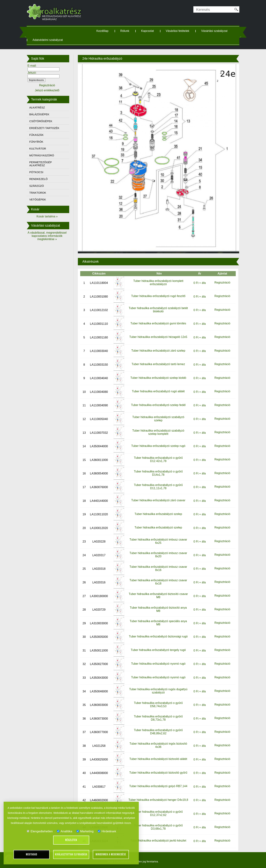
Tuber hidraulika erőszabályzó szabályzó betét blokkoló (158, 310)
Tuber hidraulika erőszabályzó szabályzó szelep (158, 419)
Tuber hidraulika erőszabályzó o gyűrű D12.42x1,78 (158, 459)
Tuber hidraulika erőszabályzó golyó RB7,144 (158, 786)
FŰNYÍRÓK (36, 142)
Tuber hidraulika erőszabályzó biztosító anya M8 (158, 609)
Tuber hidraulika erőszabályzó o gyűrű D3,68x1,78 (158, 827)
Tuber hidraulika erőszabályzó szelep (158, 514)
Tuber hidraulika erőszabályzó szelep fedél (158, 405)
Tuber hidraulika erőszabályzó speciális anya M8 (158, 623)
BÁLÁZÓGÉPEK (39, 114)
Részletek (71, 840)
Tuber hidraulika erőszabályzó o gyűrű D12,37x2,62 (158, 813)
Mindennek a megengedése (111, 854)
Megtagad (32, 854)
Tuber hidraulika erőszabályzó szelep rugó (158, 446)
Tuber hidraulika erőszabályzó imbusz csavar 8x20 (158, 555)
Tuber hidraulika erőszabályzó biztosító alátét (158, 759)
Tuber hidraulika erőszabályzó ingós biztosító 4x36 (158, 745)
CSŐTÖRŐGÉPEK (41, 121)
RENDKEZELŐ (39, 179)
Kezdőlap (102, 31)
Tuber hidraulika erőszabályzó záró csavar (158, 500)
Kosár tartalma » (47, 216)
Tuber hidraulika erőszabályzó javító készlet (158, 841)
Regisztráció (222, 283)
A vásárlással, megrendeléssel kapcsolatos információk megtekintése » (47, 236)
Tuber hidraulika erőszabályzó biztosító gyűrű (158, 773)
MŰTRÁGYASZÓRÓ (42, 155)
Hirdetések (107, 831)
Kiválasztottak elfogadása (71, 854)
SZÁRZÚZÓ (37, 186)
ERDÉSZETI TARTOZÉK (44, 128)
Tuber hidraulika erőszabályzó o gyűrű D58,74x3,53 (158, 705)
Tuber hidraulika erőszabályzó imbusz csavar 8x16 (158, 568)
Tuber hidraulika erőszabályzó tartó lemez (158, 364)
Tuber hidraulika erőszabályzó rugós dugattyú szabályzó (158, 691)
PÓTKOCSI (36, 172)
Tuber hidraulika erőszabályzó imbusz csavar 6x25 (158, 541)
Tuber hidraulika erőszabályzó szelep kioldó (158, 378)
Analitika (65, 831)
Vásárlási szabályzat (214, 31)
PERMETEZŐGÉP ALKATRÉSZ (41, 164)
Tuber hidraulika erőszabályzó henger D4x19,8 (158, 800)
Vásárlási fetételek (178, 31)
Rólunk (125, 31)
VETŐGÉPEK (38, 199)
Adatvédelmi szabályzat (48, 40)
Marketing (85, 831)
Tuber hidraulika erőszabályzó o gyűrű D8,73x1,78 (158, 718)
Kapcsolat (147, 31)
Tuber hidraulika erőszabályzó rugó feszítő (158, 296)
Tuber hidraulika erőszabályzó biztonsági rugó (158, 636)
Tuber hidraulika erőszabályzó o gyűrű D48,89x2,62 (158, 732)
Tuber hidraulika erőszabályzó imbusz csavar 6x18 (158, 582)
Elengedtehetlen (40, 831)
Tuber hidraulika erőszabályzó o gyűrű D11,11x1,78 (158, 487)
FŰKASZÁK (36, 135)
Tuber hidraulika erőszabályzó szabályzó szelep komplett (158, 432)
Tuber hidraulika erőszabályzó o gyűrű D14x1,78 (158, 473)
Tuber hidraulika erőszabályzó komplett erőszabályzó (158, 283)
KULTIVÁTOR (38, 149)
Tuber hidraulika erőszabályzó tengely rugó (158, 650)
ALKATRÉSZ (37, 107)
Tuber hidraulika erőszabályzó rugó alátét (158, 391)
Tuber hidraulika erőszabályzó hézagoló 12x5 (158, 337)
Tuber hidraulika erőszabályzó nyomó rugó (158, 664)
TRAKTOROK (38, 193)
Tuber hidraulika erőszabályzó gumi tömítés (158, 323)
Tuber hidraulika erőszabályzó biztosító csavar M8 (158, 596)
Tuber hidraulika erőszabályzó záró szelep (158, 351)
